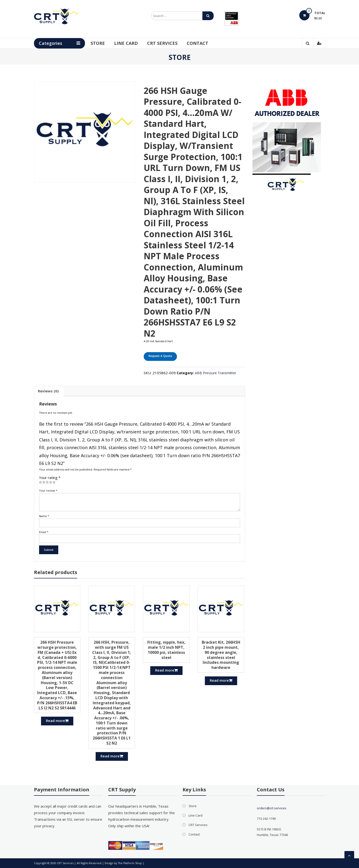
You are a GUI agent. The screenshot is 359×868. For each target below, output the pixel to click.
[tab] (48, 391)
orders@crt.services (272, 808)
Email (44, 532)
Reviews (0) (48, 391)
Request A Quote (160, 356)
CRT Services (169, 43)
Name (44, 516)
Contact (204, 43)
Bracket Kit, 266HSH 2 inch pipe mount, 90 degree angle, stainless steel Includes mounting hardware (221, 655)
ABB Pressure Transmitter (216, 373)
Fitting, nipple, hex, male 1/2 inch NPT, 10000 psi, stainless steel (166, 650)
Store (104, 43)
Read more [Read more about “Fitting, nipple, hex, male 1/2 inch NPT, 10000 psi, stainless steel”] (166, 670)
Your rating (50, 478)
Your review (48, 491)
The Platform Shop (130, 863)
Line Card (133, 43)
